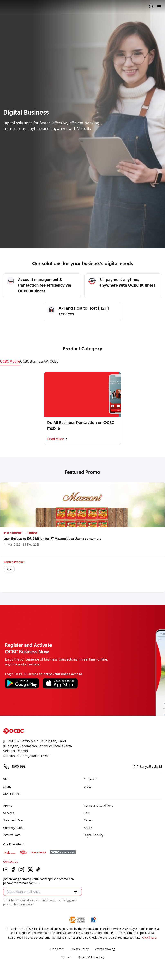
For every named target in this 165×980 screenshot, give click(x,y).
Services (9, 813)
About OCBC (12, 794)
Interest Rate (12, 835)
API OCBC (51, 361)
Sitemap (66, 957)
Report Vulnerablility (91, 957)
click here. (150, 937)
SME (6, 779)
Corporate (91, 779)
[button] (76, 892)
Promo (8, 805)
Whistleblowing (105, 949)
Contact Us (11, 861)
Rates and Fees (13, 820)
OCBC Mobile (10, 361)
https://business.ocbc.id (63, 674)
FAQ (87, 813)
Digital (88, 786)
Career (88, 820)
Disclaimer (57, 949)
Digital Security (94, 835)
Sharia (7, 786)
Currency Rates (13, 828)
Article (88, 828)
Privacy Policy (80, 949)
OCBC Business (32, 361)
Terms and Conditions (98, 805)
